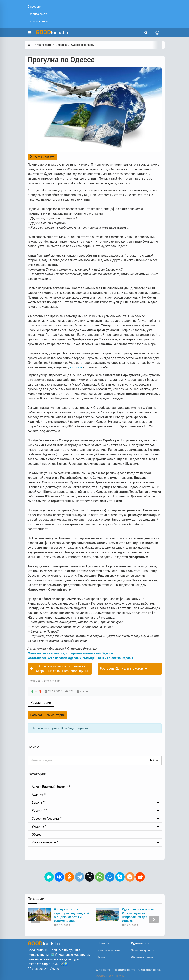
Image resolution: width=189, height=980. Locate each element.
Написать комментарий (47, 715)
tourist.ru (53, 32)
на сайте (76, 367)
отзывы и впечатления (46, 681)
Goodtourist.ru (105, 976)
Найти (153, 760)
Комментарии (41, 703)
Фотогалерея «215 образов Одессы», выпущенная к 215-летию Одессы (80, 658)
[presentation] (35, 919)
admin (84, 691)
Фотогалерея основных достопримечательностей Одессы (70, 653)
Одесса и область (42, 157)
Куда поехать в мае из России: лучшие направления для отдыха (138, 915)
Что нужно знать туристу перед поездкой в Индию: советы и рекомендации (72, 915)
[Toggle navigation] (157, 33)
